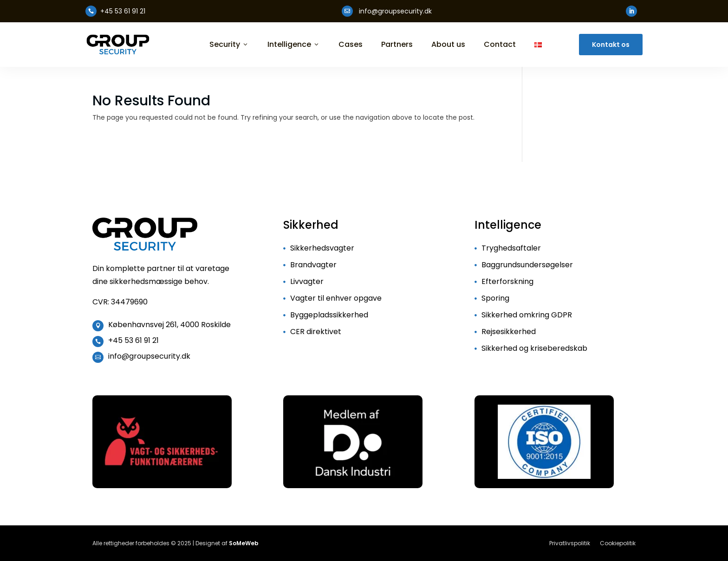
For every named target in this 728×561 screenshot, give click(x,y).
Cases (351, 45)
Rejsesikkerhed (509, 332)
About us (448, 45)
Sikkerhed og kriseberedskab (534, 348)
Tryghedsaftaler (511, 248)
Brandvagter (313, 265)
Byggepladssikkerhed (329, 315)
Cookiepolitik (618, 543)
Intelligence (294, 45)
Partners (397, 45)
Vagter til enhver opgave (336, 298)
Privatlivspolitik (570, 543)
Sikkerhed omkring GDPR (527, 315)
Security (229, 45)
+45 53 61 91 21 (133, 340)
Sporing (495, 298)
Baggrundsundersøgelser (527, 265)
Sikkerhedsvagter (322, 248)
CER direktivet (316, 332)
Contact (500, 45)
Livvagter (307, 281)
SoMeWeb (244, 543)
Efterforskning (507, 281)
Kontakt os (611, 45)
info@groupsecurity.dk (149, 356)
